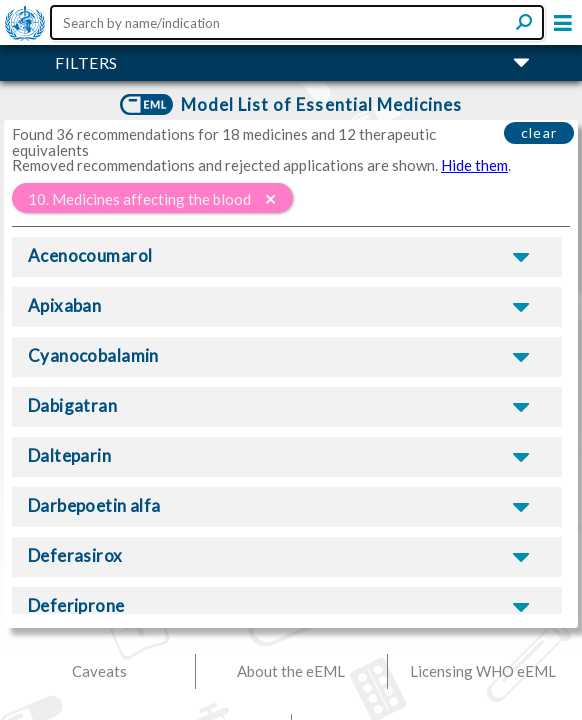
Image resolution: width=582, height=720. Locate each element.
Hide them (474, 165)
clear (539, 132)
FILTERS (86, 62)
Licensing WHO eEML (483, 671)
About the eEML (291, 671)
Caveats (99, 671)
